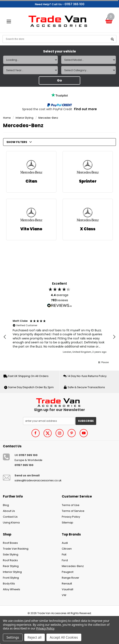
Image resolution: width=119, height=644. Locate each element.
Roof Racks (10, 560)
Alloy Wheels (12, 589)
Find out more (85, 109)
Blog (6, 505)
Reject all (35, 637)
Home (7, 118)
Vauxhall (67, 589)
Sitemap (67, 523)
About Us (9, 511)
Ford (65, 560)
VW (64, 595)
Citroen (67, 549)
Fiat (64, 554)
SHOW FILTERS (19, 142)
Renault (67, 584)
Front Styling (11, 578)
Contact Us (10, 517)
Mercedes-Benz (48, 118)
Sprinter (88, 181)
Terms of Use (71, 505)
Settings (13, 637)
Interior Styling (24, 118)
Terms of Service (73, 511)
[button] (5, 337)
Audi (65, 543)
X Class (88, 229)
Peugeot (68, 572)
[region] (59, 337)
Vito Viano (31, 229)
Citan (31, 181)
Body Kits (9, 584)
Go (59, 80)
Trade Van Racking (16, 549)
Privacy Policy (71, 517)
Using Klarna (11, 523)
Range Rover (70, 578)
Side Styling (11, 554)
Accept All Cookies (64, 637)
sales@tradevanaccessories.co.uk (38, 480)
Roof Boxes (10, 543)
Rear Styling (11, 566)
